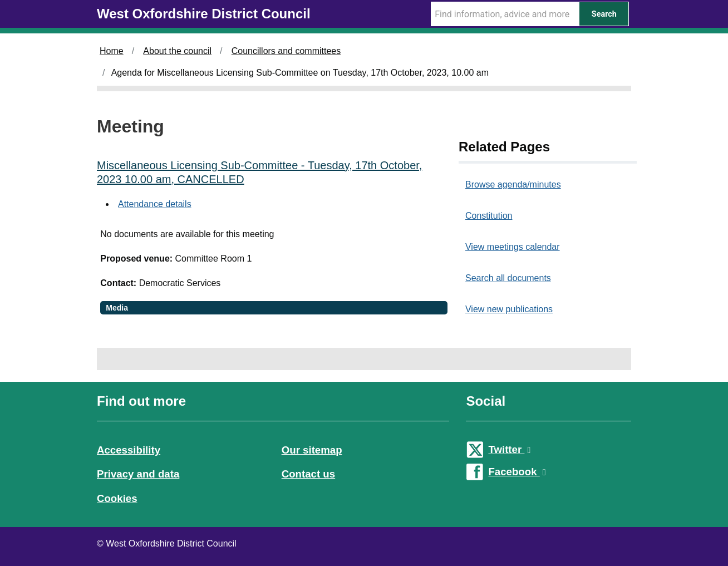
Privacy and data (138, 474)
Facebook (517, 472)
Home (112, 51)
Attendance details (155, 204)
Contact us (308, 474)
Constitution (489, 216)
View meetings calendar (513, 247)
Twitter (509, 449)
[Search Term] (505, 14)
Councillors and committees (286, 51)
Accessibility (129, 450)
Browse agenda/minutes (513, 184)
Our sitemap (312, 450)
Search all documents (508, 278)
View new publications (509, 309)
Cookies (117, 498)
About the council (177, 51)
